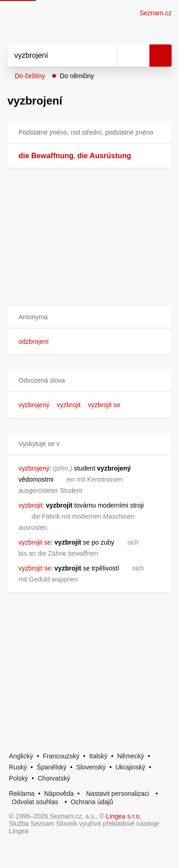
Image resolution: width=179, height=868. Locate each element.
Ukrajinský (130, 767)
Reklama (22, 794)
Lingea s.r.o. (123, 816)
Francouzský (61, 756)
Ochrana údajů (92, 802)
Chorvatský (54, 778)
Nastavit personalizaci (117, 794)
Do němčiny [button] (77, 76)
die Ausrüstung (104, 156)
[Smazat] (107, 56)
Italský (99, 756)
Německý (130, 756)
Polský (18, 778)
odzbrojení (34, 341)
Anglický (21, 756)
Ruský (18, 767)
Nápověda (59, 794)
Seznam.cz (156, 13)
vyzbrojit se (104, 405)
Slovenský (91, 767)
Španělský (52, 767)
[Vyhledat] (52, 56)
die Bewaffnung (46, 156)
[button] (89, 317)
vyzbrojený (34, 405)
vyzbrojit (69, 405)
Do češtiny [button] (30, 76)
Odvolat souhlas (35, 802)
